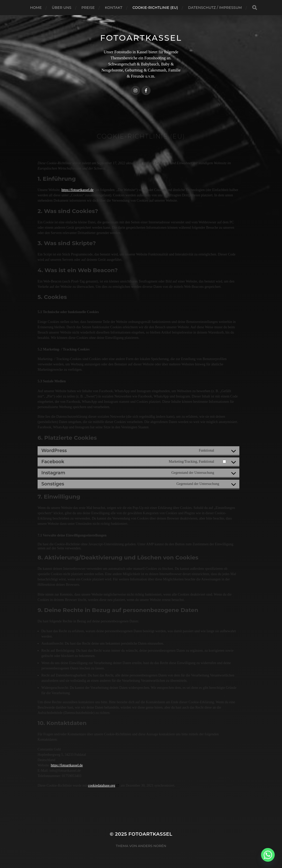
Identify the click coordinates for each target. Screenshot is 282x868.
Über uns (62, 8)
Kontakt (114, 8)
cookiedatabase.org (102, 785)
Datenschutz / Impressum (215, 8)
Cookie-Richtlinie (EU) (155, 8)
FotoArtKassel (141, 38)
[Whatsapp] (268, 855)
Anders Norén (152, 846)
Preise (88, 8)
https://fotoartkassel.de (78, 190)
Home (36, 8)
